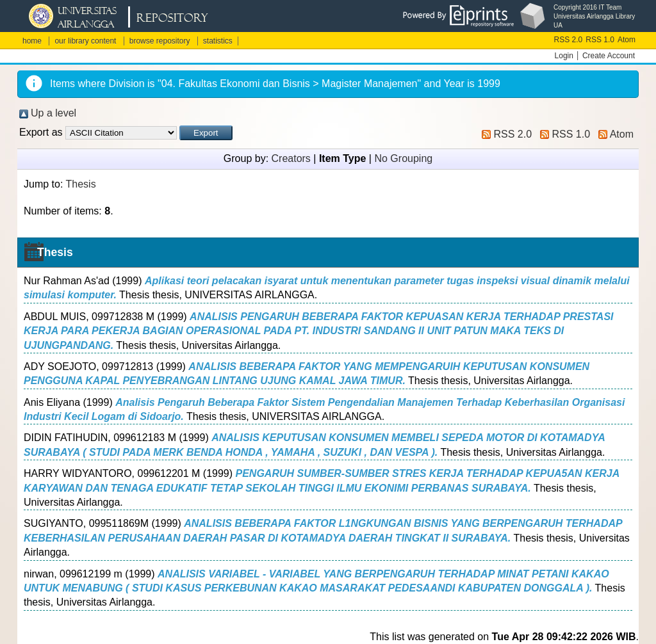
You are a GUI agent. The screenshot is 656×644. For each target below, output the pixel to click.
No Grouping (403, 158)
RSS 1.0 (600, 40)
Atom (627, 40)
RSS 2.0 (569, 40)
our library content (85, 41)
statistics (218, 41)
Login (564, 56)
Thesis (81, 184)
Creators (291, 158)
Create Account (609, 56)
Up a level (53, 113)
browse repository (160, 41)
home (32, 41)
